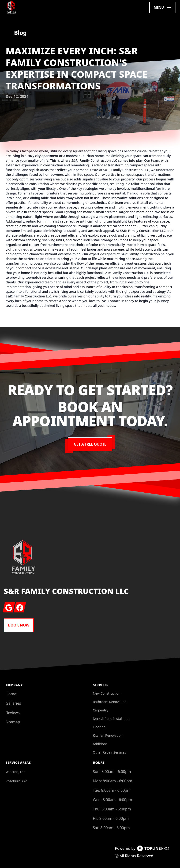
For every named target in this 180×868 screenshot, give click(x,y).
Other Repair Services (109, 752)
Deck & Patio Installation (112, 719)
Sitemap (13, 722)
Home (11, 694)
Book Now (19, 625)
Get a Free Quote (90, 444)
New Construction (107, 693)
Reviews (13, 713)
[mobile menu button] (163, 7)
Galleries (13, 703)
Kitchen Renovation (108, 735)
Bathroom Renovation (110, 702)
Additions (100, 744)
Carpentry (101, 710)
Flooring (99, 727)
